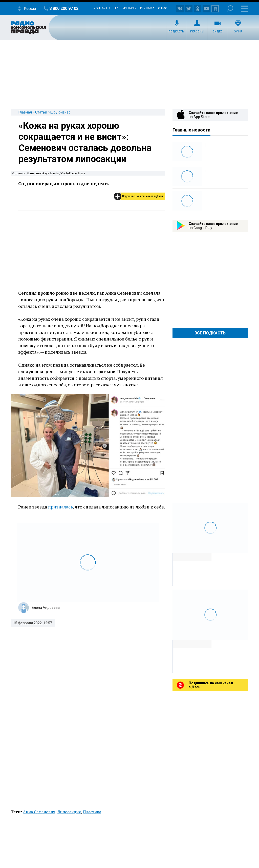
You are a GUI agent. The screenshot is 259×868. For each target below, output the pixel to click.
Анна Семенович (39, 812)
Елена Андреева (46, 608)
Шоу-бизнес (60, 112)
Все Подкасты (211, 333)
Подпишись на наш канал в (143, 196)
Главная (25, 112)
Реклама (147, 8)
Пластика (92, 812)
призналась (60, 507)
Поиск (230, 8)
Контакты (102, 8)
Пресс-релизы (125, 8)
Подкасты (177, 32)
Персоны (197, 32)
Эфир (238, 32)
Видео (218, 32)
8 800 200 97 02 (64, 8)
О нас (163, 8)
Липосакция (69, 812)
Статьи (41, 112)
